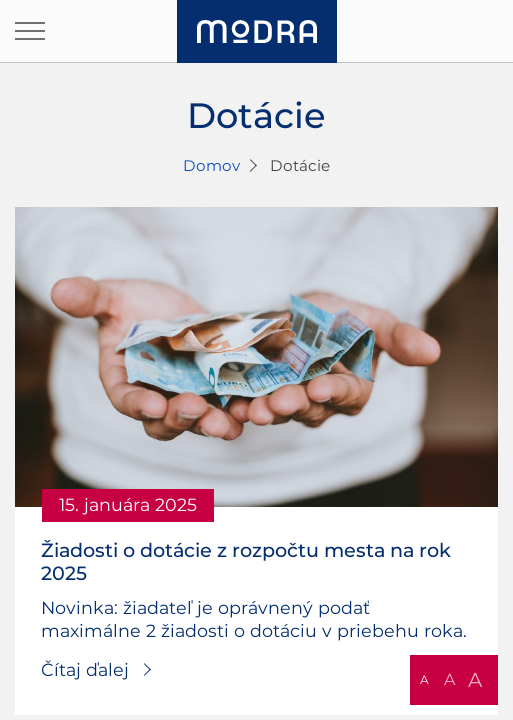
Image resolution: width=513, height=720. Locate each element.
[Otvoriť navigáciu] (30, 31)
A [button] (424, 679)
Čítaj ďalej (85, 669)
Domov (211, 165)
